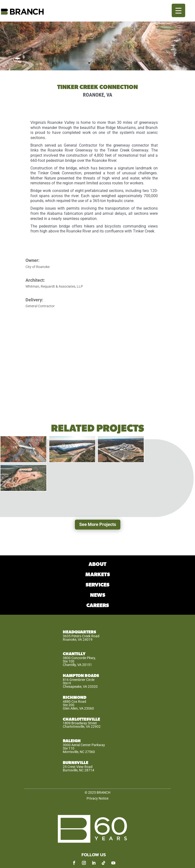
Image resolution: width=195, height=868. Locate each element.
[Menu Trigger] (178, 10)
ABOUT (97, 564)
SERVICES (97, 585)
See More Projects (98, 524)
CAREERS (98, 606)
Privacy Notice (97, 798)
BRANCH (104, 792)
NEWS (98, 595)
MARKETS (98, 575)
